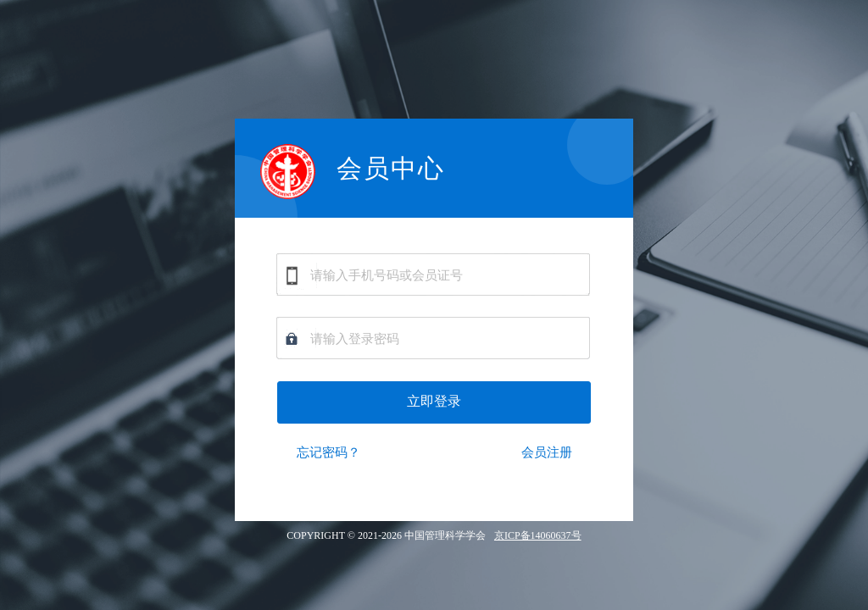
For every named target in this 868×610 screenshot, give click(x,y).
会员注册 (547, 452)
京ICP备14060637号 (538, 535)
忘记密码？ (328, 452)
